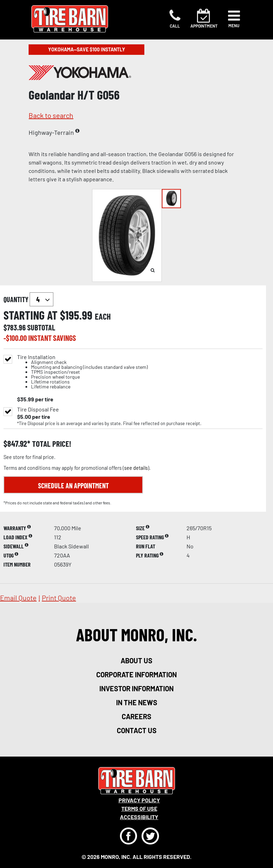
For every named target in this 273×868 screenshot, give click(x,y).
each (103, 316)
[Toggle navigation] (234, 19)
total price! (51, 444)
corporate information (136, 674)
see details (136, 468)
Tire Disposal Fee (38, 409)
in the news (137, 702)
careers (136, 716)
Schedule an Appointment (73, 486)
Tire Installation (82, 372)
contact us (137, 730)
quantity (28, 299)
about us (136, 661)
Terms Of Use (139, 808)
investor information (136, 688)
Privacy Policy (139, 800)
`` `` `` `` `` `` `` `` (41, 299)
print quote (59, 598)
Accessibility (139, 817)
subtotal (41, 327)
